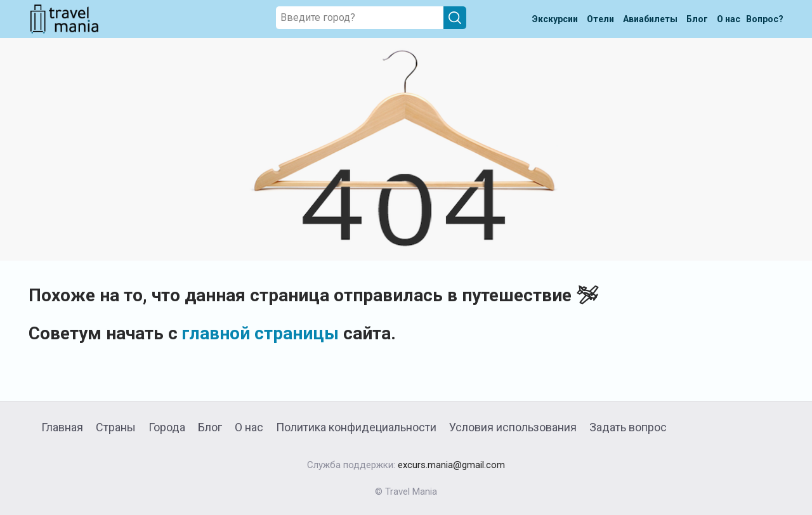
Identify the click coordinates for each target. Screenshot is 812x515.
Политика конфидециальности (356, 427)
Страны (116, 427)
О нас (249, 427)
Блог (210, 427)
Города (167, 427)
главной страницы (260, 333)
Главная (62, 427)
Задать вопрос (628, 427)
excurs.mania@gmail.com (451, 465)
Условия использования (513, 427)
